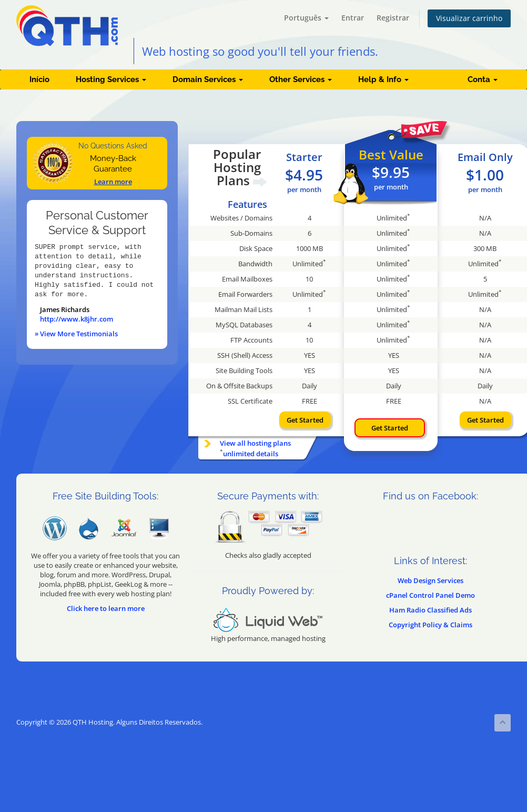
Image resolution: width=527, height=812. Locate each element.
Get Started (305, 420)
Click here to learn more (106, 608)
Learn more (113, 182)
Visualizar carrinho (469, 18)
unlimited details (251, 454)
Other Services (301, 79)
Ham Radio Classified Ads (430, 610)
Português (306, 18)
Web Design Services (430, 580)
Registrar (393, 18)
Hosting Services (111, 79)
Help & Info (383, 79)
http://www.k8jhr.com (77, 319)
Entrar (353, 18)
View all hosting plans (255, 443)
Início (39, 79)
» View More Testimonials (76, 334)
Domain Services (208, 79)
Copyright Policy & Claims (430, 625)
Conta (483, 79)
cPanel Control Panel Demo (430, 595)
